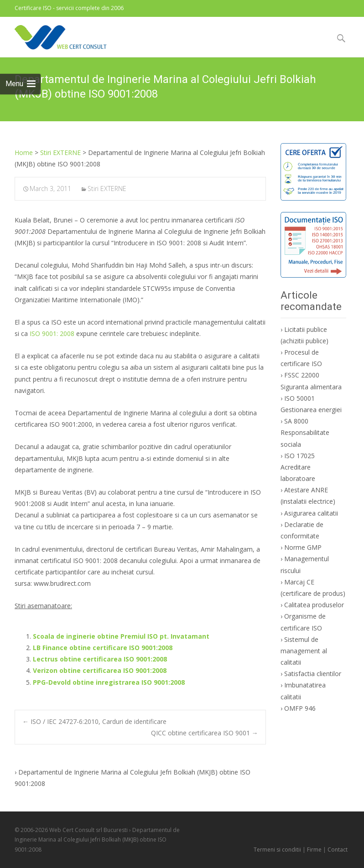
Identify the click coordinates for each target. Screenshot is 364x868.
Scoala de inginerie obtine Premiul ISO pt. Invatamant (121, 636)
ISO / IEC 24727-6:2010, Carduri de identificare (94, 721)
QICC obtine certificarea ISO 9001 (205, 733)
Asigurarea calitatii (311, 513)
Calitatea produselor (314, 605)
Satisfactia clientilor (313, 674)
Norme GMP (303, 547)
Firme (314, 850)
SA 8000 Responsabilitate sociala (305, 432)
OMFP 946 (300, 708)
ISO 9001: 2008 (52, 333)
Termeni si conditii (277, 850)
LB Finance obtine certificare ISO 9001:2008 (103, 648)
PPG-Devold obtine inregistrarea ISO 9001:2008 (109, 682)
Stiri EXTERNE (107, 189)
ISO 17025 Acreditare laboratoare (298, 467)
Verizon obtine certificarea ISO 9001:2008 (100, 670)
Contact (338, 850)
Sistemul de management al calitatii (304, 651)
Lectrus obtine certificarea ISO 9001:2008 (100, 659)
